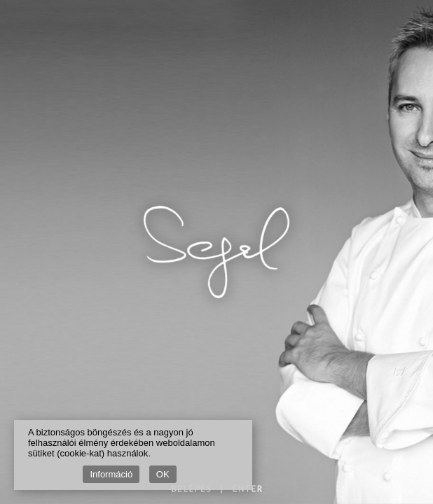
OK (163, 474)
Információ (111, 474)
